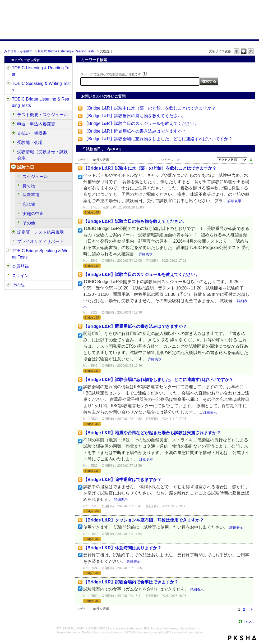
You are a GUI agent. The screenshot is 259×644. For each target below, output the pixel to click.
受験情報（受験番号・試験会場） (43, 155)
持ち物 (29, 186)
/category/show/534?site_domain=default (13, 167)
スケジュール (35, 177)
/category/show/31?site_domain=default (8, 68)
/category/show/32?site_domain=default (8, 84)
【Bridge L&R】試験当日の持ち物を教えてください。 (135, 116)
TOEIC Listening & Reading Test (41, 71)
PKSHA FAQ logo (242, 638)
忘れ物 (29, 204)
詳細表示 (234, 201)
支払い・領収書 (32, 133)
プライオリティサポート (40, 241)
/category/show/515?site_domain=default (13, 124)
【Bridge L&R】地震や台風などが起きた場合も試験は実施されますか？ (152, 433)
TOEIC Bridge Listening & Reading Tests (66, 51)
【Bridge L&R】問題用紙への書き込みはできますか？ (135, 131)
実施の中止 (33, 214)
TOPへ (249, 622)
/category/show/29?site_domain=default (8, 266)
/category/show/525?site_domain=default (13, 133)
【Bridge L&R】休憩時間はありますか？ (122, 548)
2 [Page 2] (244, 609)
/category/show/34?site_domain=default (8, 251)
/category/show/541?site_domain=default (13, 232)
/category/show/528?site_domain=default (13, 143)
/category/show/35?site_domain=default (8, 285)
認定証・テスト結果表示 (40, 232)
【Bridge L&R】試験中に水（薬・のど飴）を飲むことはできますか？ (150, 108)
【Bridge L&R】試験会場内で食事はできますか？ (131, 582)
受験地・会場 (30, 142)
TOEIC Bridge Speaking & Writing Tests (41, 254)
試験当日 (26, 167)
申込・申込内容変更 (36, 124)
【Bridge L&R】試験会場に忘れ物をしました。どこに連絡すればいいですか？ (158, 139)
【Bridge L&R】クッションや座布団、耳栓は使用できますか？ (144, 520)
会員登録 (20, 266)
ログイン (20, 276)
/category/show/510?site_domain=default (13, 115)
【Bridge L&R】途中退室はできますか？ (122, 480)
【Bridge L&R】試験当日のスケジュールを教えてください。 (141, 123)
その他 (29, 223)
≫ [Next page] (251, 609)
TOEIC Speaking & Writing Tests (41, 87)
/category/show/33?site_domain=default (8, 99)
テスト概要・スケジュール (43, 115)
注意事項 (31, 195)
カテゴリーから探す (18, 51)
